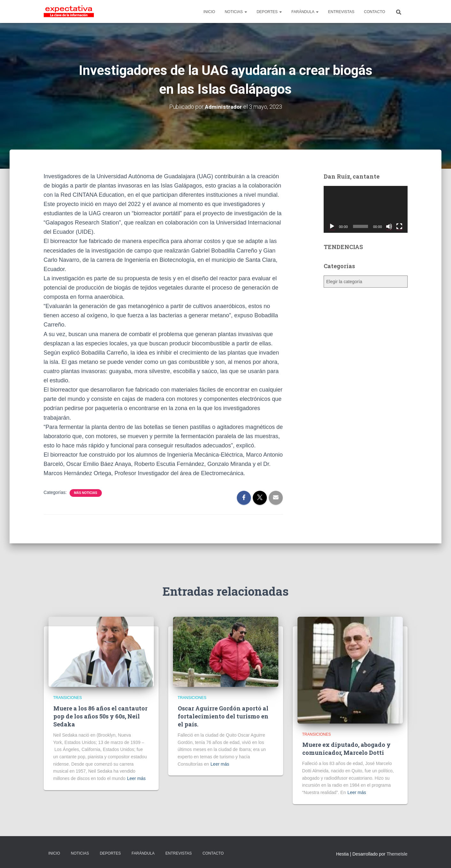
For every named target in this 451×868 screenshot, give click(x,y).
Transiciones (68, 698)
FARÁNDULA (305, 12)
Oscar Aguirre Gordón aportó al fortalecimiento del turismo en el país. (223, 716)
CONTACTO (374, 12)
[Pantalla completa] (399, 226)
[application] (366, 210)
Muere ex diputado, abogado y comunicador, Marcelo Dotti (346, 749)
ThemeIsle (397, 854)
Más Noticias (86, 493)
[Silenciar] (389, 226)
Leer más (136, 778)
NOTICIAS (236, 12)
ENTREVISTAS (341, 12)
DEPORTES (269, 12)
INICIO (209, 12)
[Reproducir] (332, 226)
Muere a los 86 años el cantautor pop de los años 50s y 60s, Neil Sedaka (100, 716)
